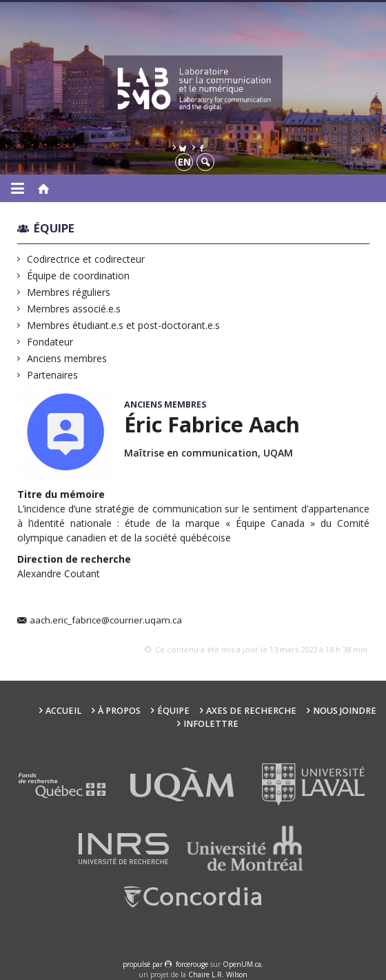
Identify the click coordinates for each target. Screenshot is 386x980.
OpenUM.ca (242, 964)
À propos (119, 711)
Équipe (54, 228)
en (184, 162)
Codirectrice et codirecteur (86, 259)
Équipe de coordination (79, 276)
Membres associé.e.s (74, 309)
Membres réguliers (69, 292)
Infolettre (211, 724)
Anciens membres (67, 358)
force (192, 964)
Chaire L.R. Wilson (218, 974)
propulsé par (144, 964)
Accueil (63, 711)
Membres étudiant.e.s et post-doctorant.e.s (124, 325)
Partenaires (53, 375)
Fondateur (50, 342)
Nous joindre (345, 711)
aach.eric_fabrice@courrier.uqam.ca (106, 621)
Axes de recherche (251, 711)
